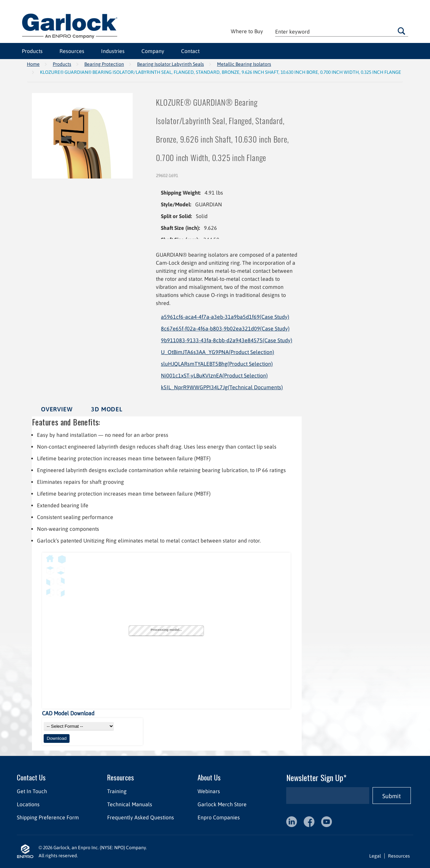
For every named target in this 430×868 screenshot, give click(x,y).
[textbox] (342, 31)
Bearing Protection (104, 64)
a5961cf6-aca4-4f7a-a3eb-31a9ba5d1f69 (225, 317)
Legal (375, 856)
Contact (190, 51)
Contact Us (31, 777)
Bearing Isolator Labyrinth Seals (170, 64)
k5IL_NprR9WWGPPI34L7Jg (222, 387)
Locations (28, 804)
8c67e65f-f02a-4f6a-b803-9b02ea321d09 (225, 328)
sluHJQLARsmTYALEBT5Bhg (217, 364)
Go (401, 31)
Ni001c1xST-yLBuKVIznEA (214, 375)
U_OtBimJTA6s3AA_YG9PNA (218, 352)
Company (153, 51)
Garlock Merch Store (222, 804)
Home (33, 64)
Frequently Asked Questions (141, 817)
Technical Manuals (130, 804)
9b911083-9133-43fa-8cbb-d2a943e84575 (227, 340)
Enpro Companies (219, 817)
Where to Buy (247, 31)
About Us (209, 777)
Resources (72, 51)
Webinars (209, 791)
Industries (113, 51)
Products (32, 51)
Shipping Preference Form (48, 817)
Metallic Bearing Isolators (244, 64)
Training (117, 791)
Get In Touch (32, 791)
